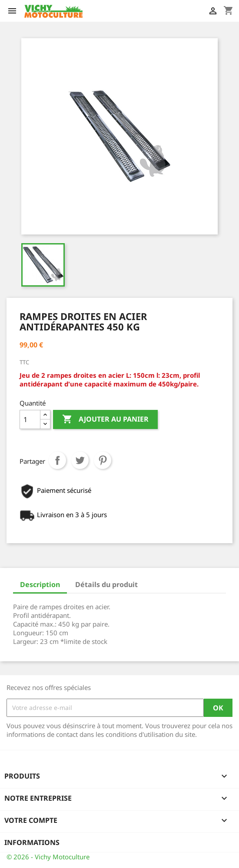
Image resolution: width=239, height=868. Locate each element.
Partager (57, 460)
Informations (32, 842)
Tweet (80, 460)
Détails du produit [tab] (106, 584)
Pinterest (103, 460)
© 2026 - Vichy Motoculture (48, 857)
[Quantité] (30, 419)
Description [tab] (40, 584)
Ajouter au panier (105, 419)
